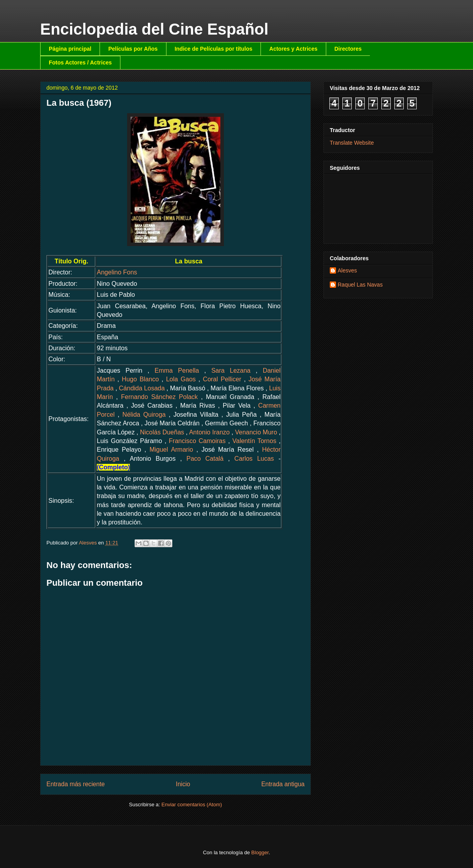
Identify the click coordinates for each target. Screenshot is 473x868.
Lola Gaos (181, 379)
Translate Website (352, 143)
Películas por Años (133, 49)
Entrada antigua (283, 784)
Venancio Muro (256, 432)
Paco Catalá (205, 459)
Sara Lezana (231, 371)
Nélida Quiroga (144, 415)
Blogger (260, 852)
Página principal (70, 49)
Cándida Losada (142, 388)
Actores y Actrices (293, 49)
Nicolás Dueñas (162, 432)
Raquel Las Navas (360, 285)
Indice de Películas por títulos (214, 49)
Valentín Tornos (255, 441)
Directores (348, 49)
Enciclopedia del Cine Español (154, 29)
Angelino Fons (117, 272)
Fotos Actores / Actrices (80, 63)
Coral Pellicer (222, 379)
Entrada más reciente (76, 784)
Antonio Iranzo (209, 432)
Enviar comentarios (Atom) (192, 805)
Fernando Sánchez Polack (160, 397)
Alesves (347, 270)
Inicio (183, 784)
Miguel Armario (171, 450)
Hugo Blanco (140, 379)
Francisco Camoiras (197, 441)
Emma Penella (177, 371)
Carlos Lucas (254, 459)
